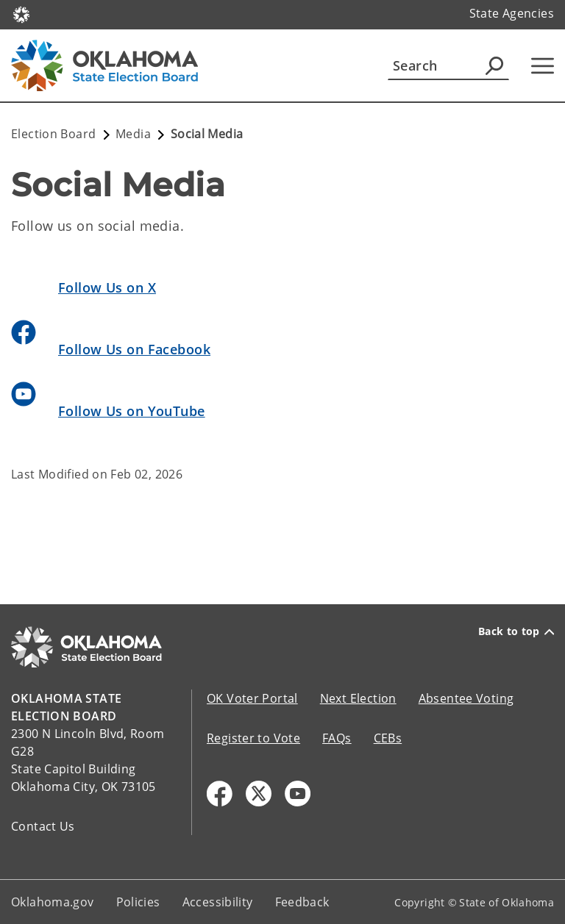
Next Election (358, 698)
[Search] (448, 65)
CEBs (388, 738)
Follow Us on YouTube (132, 411)
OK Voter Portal (252, 698)
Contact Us (43, 826)
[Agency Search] (494, 65)
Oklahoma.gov (53, 902)
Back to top (516, 631)
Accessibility (218, 902)
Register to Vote (253, 738)
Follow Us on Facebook (134, 349)
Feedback (302, 902)
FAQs (337, 738)
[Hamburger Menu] (543, 66)
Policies (138, 902)
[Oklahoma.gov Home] (21, 14)
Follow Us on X (107, 287)
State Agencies (512, 13)
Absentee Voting (466, 698)
